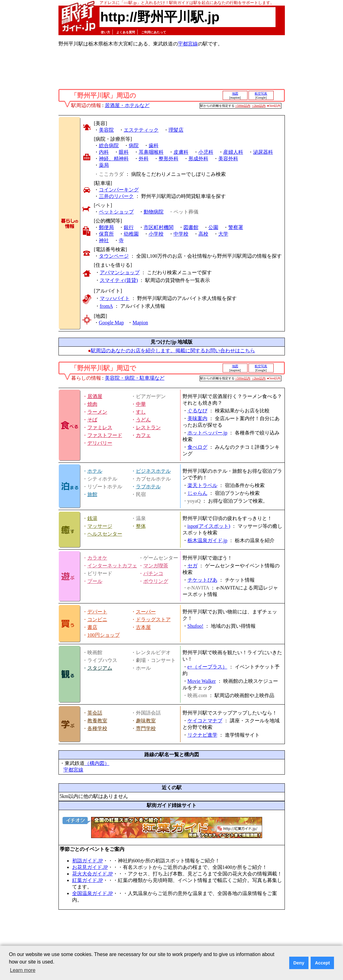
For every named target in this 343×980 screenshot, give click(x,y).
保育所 (106, 234)
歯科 (154, 145)
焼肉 (92, 404)
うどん (143, 420)
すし (141, 412)
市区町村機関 (159, 227)
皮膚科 (181, 152)
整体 (141, 526)
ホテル (95, 471)
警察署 (236, 227)
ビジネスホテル (153, 471)
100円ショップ (104, 635)
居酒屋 (95, 396)
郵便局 (106, 227)
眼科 (124, 152)
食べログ (197, 447)
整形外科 (169, 159)
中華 (141, 404)
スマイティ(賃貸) (119, 280)
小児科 (206, 152)
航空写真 (261, 94)
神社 (104, 240)
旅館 (92, 494)
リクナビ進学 (202, 735)
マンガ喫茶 (156, 566)
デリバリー (100, 443)
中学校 (181, 234)
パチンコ (153, 573)
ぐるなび (197, 411)
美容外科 (228, 159)
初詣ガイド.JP (88, 861)
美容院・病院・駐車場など (135, 378)
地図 (235, 94)
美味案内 (197, 418)
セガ (192, 566)
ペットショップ (116, 212)
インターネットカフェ (112, 566)
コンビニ (97, 619)
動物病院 (154, 212)
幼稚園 (131, 234)
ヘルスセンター (105, 534)
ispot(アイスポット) (209, 526)
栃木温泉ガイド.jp (207, 540)
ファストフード (105, 435)
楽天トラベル (202, 485)
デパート (97, 612)
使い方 (105, 32)
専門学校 (146, 728)
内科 (104, 152)
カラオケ (97, 558)
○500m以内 (243, 106)
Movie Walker (202, 681)
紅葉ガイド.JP (88, 880)
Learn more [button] (23, 970)
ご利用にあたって (154, 32)
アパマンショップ (120, 272)
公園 (213, 227)
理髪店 (176, 130)
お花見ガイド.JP (90, 867)
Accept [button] (322, 963)
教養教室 (97, 721)
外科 (144, 159)
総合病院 (109, 145)
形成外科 (198, 159)
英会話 (95, 713)
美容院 (106, 130)
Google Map (111, 323)
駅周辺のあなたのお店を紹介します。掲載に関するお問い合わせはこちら (173, 351)
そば (92, 420)
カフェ (143, 435)
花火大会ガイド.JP (93, 874)
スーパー (146, 612)
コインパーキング (119, 190)
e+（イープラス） (207, 667)
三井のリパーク (116, 196)
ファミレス (100, 427)
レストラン (148, 427)
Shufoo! (196, 626)
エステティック (141, 130)
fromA (106, 306)
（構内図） (97, 763)
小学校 (156, 234)
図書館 (191, 227)
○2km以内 (259, 106)
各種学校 (97, 728)
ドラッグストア (153, 619)
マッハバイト (115, 298)
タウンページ (114, 256)
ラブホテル (148, 487)
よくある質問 (126, 32)
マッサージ (100, 526)
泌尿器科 (263, 152)
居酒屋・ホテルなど (127, 105)
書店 (92, 627)
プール (95, 581)
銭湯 (92, 518)
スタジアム (100, 668)
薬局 (104, 165)
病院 (134, 145)
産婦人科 (233, 152)
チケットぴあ (202, 580)
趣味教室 (146, 721)
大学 (223, 234)
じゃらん (197, 493)
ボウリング (156, 581)
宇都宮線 (188, 44)
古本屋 (143, 627)
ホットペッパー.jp (207, 433)
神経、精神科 (114, 159)
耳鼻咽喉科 (151, 152)
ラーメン (97, 412)
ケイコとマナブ (205, 721)
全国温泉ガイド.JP (93, 893)
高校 (203, 234)
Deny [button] (299, 963)
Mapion (140, 323)
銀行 (129, 227)
